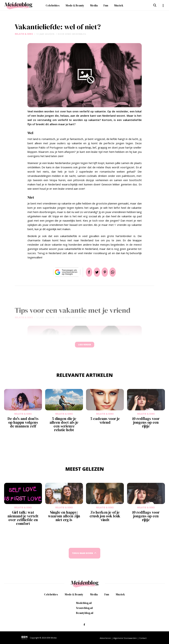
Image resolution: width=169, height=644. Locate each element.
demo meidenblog (76, 34)
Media (94, 5)
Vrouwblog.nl (84, 608)
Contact (143, 638)
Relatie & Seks (24, 34)
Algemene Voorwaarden (125, 638)
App (117, 272)
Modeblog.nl (84, 603)
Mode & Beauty (75, 5)
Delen (85, 272)
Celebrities (53, 5)
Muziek (119, 5)
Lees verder (85, 346)
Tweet (95, 272)
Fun (106, 5)
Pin (106, 272)
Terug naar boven (82, 557)
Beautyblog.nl (85, 613)
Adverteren (105, 638)
